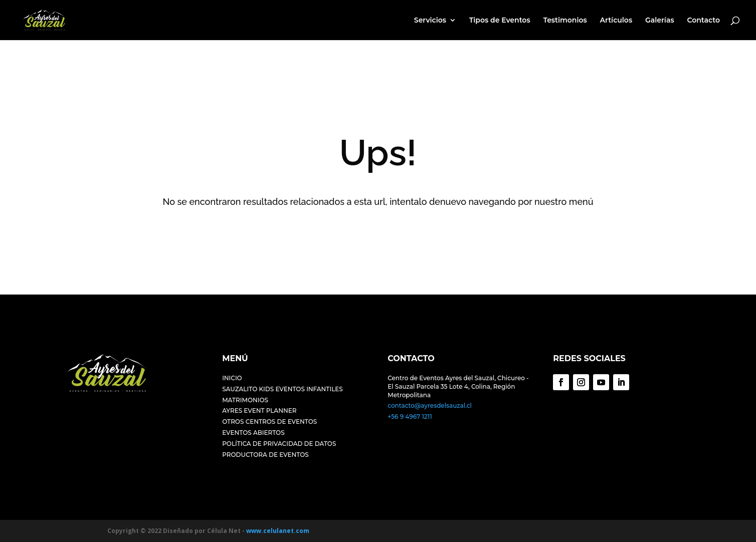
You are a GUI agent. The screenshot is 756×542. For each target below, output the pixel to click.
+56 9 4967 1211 (410, 417)
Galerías (660, 21)
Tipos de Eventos (500, 21)
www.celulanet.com (278, 531)
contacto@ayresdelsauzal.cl (430, 405)
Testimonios (565, 21)
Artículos (616, 21)
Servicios (430, 21)
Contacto (703, 21)
